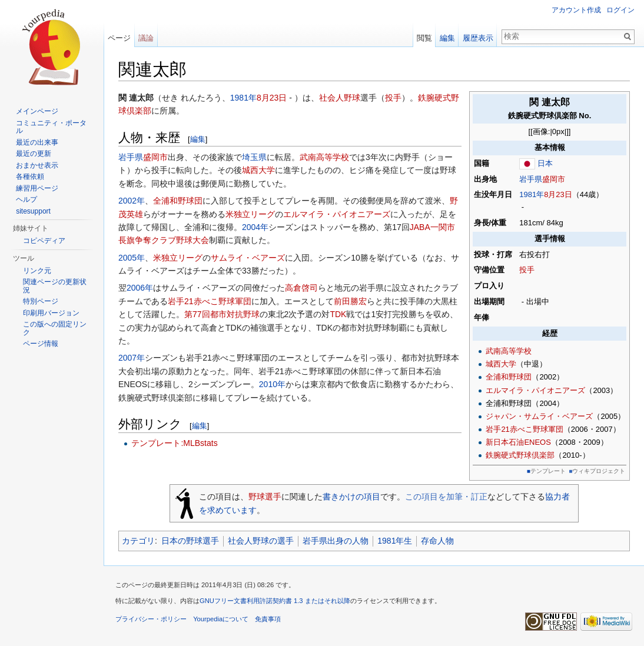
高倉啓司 (301, 288)
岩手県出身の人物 (336, 541)
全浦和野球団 (509, 377)
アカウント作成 (576, 10)
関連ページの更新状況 (55, 286)
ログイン (620, 10)
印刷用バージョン (51, 313)
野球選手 (265, 497)
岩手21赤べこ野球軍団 (524, 429)
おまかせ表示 (37, 165)
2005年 (132, 258)
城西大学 (501, 364)
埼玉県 (254, 157)
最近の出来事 (37, 142)
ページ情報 (41, 344)
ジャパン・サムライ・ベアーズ (539, 416)
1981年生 (395, 541)
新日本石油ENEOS (518, 442)
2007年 (132, 358)
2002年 (132, 201)
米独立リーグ (250, 214)
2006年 (140, 288)
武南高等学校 (509, 351)
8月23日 (558, 194)
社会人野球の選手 (261, 541)
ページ (119, 38)
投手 (527, 270)
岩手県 (531, 179)
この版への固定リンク (55, 328)
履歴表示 (478, 38)
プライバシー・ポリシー (151, 619)
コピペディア (44, 241)
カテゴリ (138, 541)
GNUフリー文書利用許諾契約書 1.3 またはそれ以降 (275, 601)
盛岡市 (554, 179)
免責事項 (268, 619)
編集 (198, 139)
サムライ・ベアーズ (248, 258)
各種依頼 (30, 177)
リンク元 (37, 271)
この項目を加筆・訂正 (446, 497)
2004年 (255, 227)
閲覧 (424, 38)
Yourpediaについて (221, 619)
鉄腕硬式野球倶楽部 (520, 455)
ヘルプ (26, 199)
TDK (338, 314)
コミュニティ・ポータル (51, 127)
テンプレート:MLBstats (174, 443)
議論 (146, 38)
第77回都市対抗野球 (222, 314)
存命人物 (437, 541)
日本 (545, 163)
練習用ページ (37, 188)
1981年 (532, 194)
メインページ (37, 111)
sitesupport (33, 211)
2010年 (272, 384)
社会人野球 (340, 98)
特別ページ (41, 301)
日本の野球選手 (190, 541)
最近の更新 (34, 154)
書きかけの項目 (351, 497)
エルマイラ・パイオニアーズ (535, 390)
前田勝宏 (350, 301)
